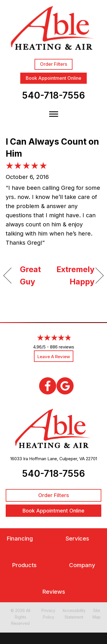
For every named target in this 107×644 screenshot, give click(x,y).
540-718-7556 (53, 95)
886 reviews (62, 347)
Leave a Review (54, 357)
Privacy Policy (48, 614)
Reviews (54, 592)
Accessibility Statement (74, 614)
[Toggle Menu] (54, 114)
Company (82, 565)
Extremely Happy (76, 276)
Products (24, 565)
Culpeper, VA (72, 459)
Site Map (97, 614)
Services (77, 539)
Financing (20, 539)
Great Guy (31, 276)
